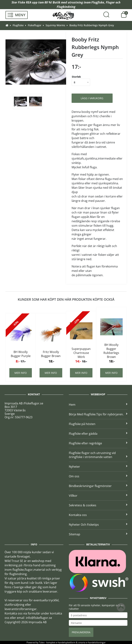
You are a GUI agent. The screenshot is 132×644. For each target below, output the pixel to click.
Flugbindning (66, 7)
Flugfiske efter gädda (98, 434)
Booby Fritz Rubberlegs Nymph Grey (92, 25)
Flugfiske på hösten (98, 424)
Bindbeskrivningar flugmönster (98, 486)
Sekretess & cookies (98, 505)
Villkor (98, 496)
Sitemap (98, 534)
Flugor (110, 2)
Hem (98, 405)
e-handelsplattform (66, 642)
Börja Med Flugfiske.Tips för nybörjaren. (98, 414)
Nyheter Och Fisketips (98, 525)
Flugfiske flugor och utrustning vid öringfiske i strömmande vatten (98, 455)
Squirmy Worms (55, 25)
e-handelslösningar (96, 642)
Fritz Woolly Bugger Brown (51, 354)
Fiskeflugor (35, 25)
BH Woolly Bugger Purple (21, 354)
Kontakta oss (98, 515)
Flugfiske (98, 2)
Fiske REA (25, 2)
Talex (42, 642)
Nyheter (98, 467)
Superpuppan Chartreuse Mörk (81, 353)
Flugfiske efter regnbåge (98, 443)
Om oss (98, 476)
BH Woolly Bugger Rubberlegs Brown (111, 351)
